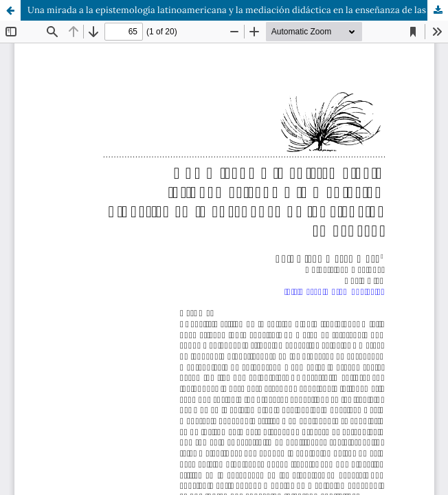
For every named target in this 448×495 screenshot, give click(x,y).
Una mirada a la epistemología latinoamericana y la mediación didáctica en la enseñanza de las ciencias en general (238, 10)
